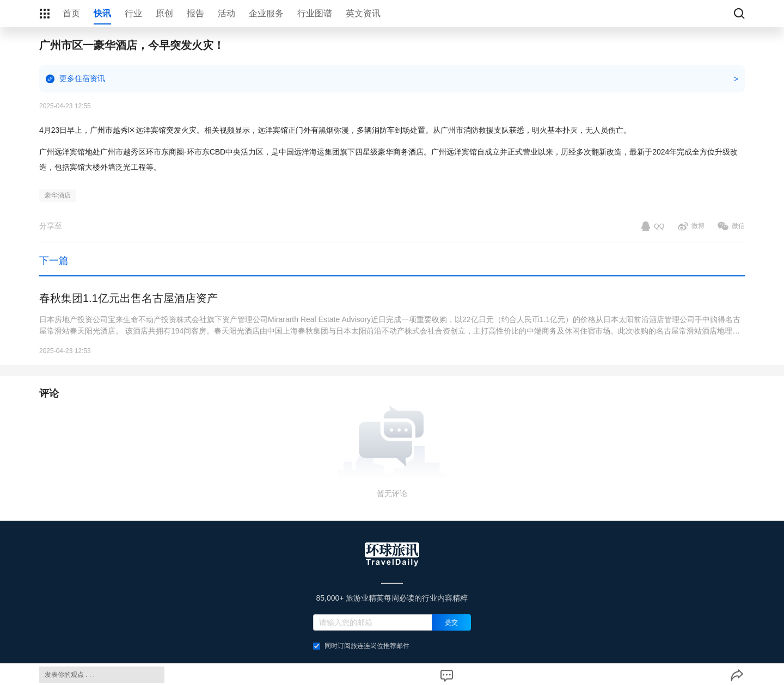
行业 (133, 13)
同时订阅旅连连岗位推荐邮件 (361, 646)
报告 (195, 13)
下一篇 (54, 261)
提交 (451, 622)
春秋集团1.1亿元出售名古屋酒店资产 (128, 298)
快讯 (102, 13)
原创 (164, 13)
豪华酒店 (58, 195)
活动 (226, 13)
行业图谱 (315, 13)
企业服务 (266, 13)
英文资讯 (363, 13)
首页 (71, 13)
